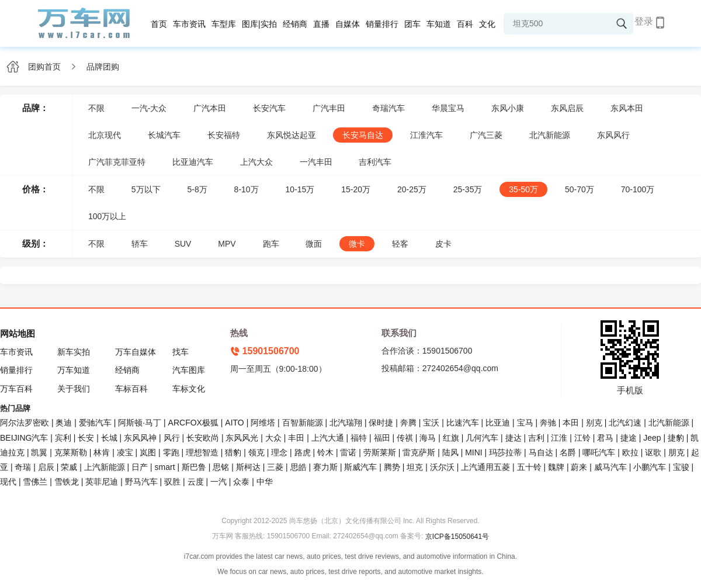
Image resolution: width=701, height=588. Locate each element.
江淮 (559, 438)
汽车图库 (189, 370)
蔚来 (579, 467)
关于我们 (74, 389)
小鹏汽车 (650, 467)
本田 (571, 423)
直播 (321, 24)
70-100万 (638, 189)
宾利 (63, 438)
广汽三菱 (486, 135)
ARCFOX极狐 (193, 423)
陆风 (450, 452)
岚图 (148, 452)
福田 (382, 438)
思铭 (221, 467)
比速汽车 (463, 423)
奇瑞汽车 (388, 108)
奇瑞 (23, 467)
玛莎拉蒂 (505, 452)
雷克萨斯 (419, 452)
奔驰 (548, 423)
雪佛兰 (35, 482)
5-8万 (197, 189)
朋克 (676, 452)
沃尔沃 (442, 467)
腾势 (392, 467)
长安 (86, 438)
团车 (412, 24)
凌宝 (125, 452)
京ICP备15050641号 (457, 537)
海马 (428, 438)
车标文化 (189, 389)
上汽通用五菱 (485, 467)
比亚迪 (498, 423)
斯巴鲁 (194, 467)
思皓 (299, 467)
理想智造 (202, 452)
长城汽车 (164, 135)
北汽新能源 (550, 135)
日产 (140, 467)
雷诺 (348, 452)
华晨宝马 (448, 108)
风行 (172, 438)
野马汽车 (141, 482)
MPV (227, 244)
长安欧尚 (203, 438)
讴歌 (653, 452)
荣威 (69, 467)
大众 (273, 438)
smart (165, 467)
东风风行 (613, 135)
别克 (594, 423)
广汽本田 (210, 108)
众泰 (241, 482)
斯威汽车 (360, 467)
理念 (279, 452)
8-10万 (247, 189)
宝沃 (431, 423)
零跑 (171, 452)
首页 (159, 24)
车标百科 (131, 389)
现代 (8, 482)
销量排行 (382, 24)
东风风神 (140, 438)
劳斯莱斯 (380, 452)
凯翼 (39, 452)
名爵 (568, 452)
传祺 (405, 438)
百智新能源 (303, 423)
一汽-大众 (149, 108)
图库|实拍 (259, 24)
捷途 (629, 438)
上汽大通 (328, 438)
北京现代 (105, 135)
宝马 (525, 423)
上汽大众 (256, 162)
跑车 (271, 244)
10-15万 (300, 189)
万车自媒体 (136, 352)
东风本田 (627, 108)
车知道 (439, 24)
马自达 (541, 452)
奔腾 (408, 423)
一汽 (218, 482)
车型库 (224, 24)
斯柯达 (248, 467)
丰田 (296, 438)
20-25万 (412, 189)
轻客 (400, 244)
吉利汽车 (375, 162)
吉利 (536, 438)
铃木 (325, 452)
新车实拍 (74, 352)
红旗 (451, 438)
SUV (183, 244)
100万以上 (107, 216)
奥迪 (64, 423)
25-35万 (468, 189)
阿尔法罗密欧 (26, 423)
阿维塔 (263, 423)
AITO (234, 423)
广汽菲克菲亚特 (117, 162)
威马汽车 (610, 467)
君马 (605, 438)
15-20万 (356, 189)
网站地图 (18, 333)
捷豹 (676, 438)
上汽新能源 (105, 467)
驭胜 (172, 482)
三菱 (275, 467)
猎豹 (233, 452)
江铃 (582, 438)
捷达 (513, 438)
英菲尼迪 (102, 482)
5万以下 (146, 189)
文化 (487, 24)
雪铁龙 (67, 482)
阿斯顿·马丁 (140, 423)
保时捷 (381, 423)
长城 (109, 438)
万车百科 (16, 389)
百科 (465, 24)
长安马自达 (363, 135)
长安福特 (224, 135)
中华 (265, 482)
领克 (256, 452)
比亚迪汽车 (193, 162)
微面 (314, 244)
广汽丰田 (329, 108)
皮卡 (443, 244)
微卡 (357, 244)
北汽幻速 (625, 423)
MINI (474, 452)
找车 (181, 352)
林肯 (102, 452)
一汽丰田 (316, 162)
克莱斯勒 (71, 452)
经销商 (295, 24)
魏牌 (556, 467)
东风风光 (242, 438)
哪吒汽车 (599, 452)
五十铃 (529, 467)
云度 (196, 482)
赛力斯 (325, 467)
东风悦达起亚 (291, 135)
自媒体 (348, 24)
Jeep (652, 438)
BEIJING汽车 (24, 438)
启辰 (46, 467)
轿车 (140, 244)
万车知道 (74, 370)
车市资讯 (189, 24)
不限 (96, 108)
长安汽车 (269, 108)
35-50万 (523, 189)
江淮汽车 (426, 135)
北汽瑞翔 (346, 423)
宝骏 (681, 467)
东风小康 (508, 108)
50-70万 (579, 189)
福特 (359, 438)
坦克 (415, 467)
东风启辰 (567, 108)
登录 (644, 21)
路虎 (303, 452)
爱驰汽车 (95, 423)
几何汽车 (482, 438)
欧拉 (630, 452)
